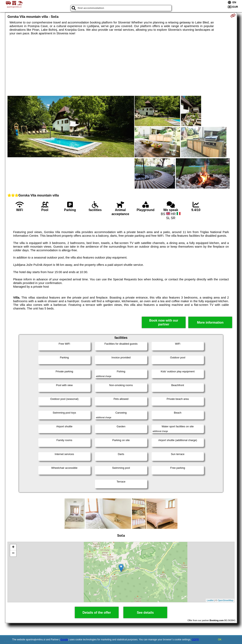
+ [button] (13, 547)
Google (64, 640)
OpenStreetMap (225, 600)
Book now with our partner (164, 322)
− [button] (13, 553)
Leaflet (210, 600)
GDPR (195, 640)
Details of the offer (97, 613)
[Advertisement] (121, 65)
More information (210, 323)
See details (145, 613)
